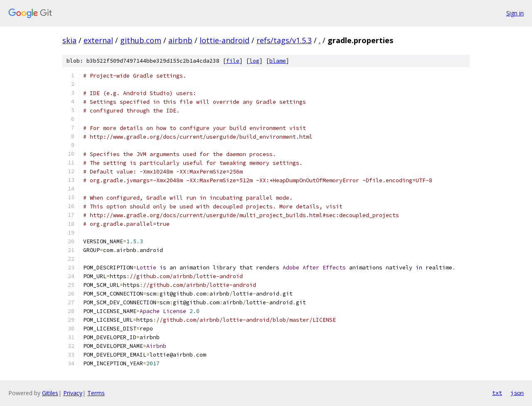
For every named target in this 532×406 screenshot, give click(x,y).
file (233, 61)
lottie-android (224, 40)
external (98, 40)
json (517, 393)
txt (497, 393)
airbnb (180, 40)
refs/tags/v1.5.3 (284, 40)
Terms (96, 393)
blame (278, 61)
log (254, 61)
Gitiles (50, 393)
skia (69, 40)
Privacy (73, 393)
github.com (141, 40)
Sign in (515, 13)
